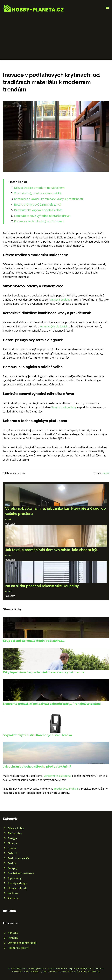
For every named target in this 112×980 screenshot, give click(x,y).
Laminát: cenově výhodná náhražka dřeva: (42, 216)
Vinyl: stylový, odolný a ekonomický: (38, 193)
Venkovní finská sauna (57, 776)
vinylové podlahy (60, 300)
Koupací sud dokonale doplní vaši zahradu (34, 641)
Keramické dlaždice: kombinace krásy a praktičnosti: (49, 199)
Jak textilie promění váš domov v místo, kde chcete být (51, 550)
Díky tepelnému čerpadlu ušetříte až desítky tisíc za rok (44, 672)
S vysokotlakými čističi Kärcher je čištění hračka (37, 735)
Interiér (106, 473)
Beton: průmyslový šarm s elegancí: (38, 204)
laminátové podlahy (64, 407)
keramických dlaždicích (54, 326)
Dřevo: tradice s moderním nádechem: (40, 188)
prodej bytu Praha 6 (66, 789)
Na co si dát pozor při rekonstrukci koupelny (42, 586)
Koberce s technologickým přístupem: (39, 221)
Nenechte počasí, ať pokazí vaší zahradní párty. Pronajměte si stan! (52, 704)
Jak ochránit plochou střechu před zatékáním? (37, 766)
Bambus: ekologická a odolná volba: (38, 210)
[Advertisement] (56, 34)
